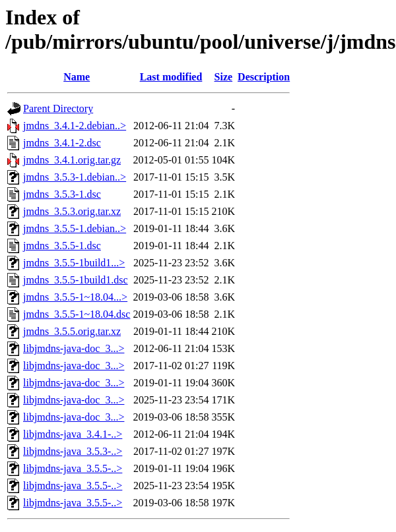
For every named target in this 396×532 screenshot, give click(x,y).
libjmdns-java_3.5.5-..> (73, 468)
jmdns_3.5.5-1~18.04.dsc (77, 314)
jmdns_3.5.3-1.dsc (62, 194)
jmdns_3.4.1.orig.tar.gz (72, 160)
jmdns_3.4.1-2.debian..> (75, 126)
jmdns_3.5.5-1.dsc (62, 246)
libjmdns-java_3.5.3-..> (73, 451)
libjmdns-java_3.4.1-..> (73, 434)
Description (264, 77)
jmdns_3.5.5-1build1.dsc (76, 280)
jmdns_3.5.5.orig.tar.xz (72, 331)
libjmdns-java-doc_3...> (74, 348)
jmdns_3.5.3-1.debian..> (75, 177)
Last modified (171, 77)
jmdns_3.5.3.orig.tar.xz (72, 211)
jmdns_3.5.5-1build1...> (74, 263)
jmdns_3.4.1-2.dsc (62, 143)
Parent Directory (58, 108)
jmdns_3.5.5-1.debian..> (75, 228)
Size (224, 77)
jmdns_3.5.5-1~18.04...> (75, 297)
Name (77, 77)
